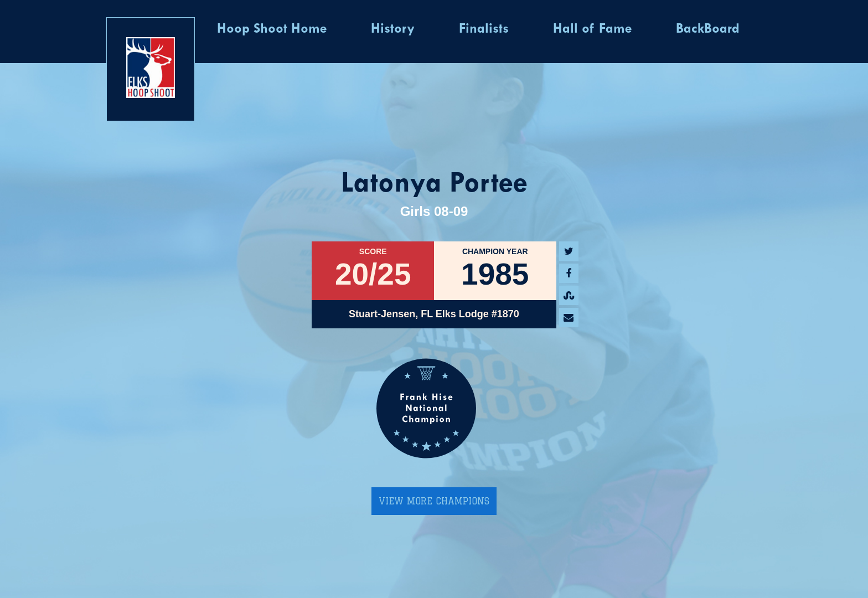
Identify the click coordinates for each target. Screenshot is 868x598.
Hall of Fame (592, 29)
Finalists (484, 29)
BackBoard (708, 29)
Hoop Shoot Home (272, 29)
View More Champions (434, 501)
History (393, 29)
